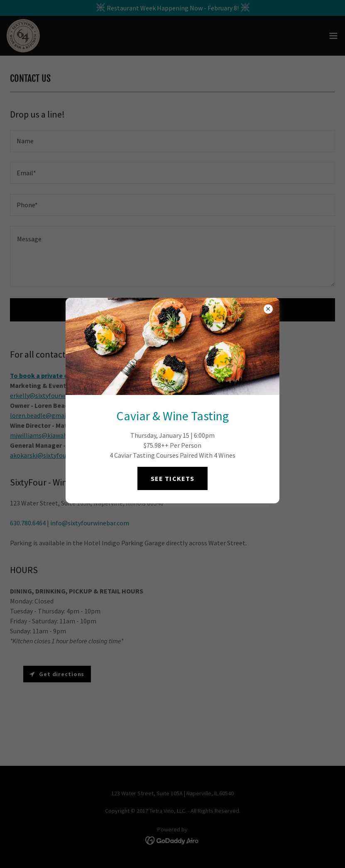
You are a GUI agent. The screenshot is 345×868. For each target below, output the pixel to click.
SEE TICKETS (172, 478)
